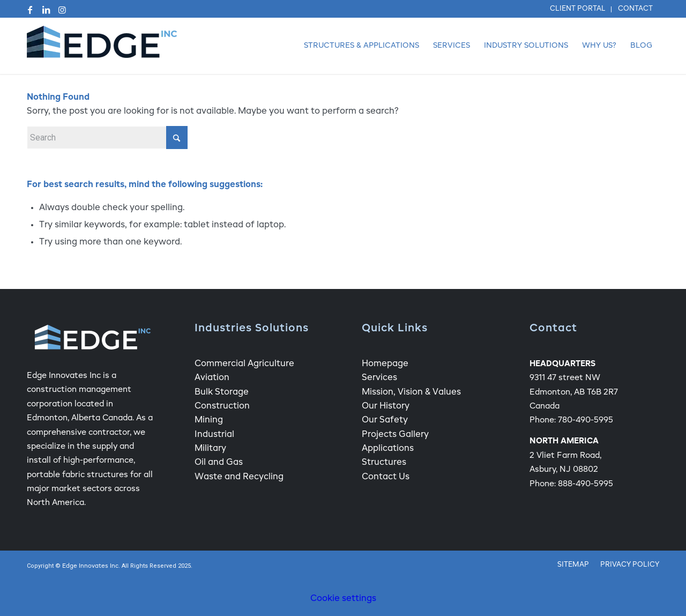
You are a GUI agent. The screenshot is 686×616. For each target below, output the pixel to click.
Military (210, 449)
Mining (209, 420)
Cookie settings (343, 599)
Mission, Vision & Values (411, 392)
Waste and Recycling (239, 477)
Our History (386, 406)
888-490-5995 (586, 484)
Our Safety (385, 420)
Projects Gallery (395, 435)
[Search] (107, 138)
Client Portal (578, 9)
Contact (635, 9)
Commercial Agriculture (244, 364)
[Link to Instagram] (62, 10)
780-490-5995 (586, 420)
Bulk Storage (222, 392)
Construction (222, 406)
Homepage (385, 364)
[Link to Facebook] (30, 10)
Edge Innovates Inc (90, 566)
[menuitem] (578, 9)
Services (379, 378)
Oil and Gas (219, 463)
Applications (388, 449)
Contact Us (386, 477)
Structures (384, 463)
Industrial (214, 435)
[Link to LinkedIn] (46, 10)
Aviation (212, 378)
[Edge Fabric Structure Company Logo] (102, 46)
